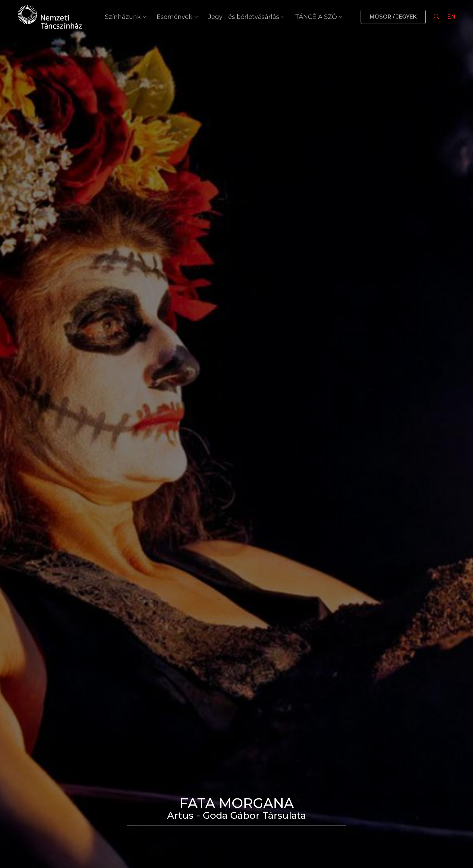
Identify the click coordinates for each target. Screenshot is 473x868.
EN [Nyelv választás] (451, 17)
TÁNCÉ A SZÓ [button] (319, 17)
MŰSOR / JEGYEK (393, 17)
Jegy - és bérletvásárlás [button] (247, 17)
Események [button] (177, 17)
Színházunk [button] (126, 17)
